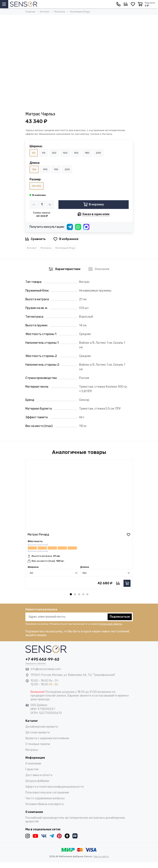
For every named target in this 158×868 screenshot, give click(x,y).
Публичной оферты (110, 624)
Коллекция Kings (65, 248)
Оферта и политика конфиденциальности (55, 787)
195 (56, 169)
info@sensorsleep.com (46, 669)
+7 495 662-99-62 (42, 659)
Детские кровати (38, 732)
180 (87, 153)
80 (34, 153)
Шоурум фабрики (37, 781)
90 (44, 153)
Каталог (32, 248)
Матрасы (46, 248)
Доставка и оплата (39, 775)
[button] (71, 594)
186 (34, 169)
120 (54, 153)
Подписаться (120, 617)
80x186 (37, 186)
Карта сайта (101, 856)
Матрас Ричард (38, 535)
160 (76, 153)
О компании (33, 764)
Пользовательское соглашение (47, 793)
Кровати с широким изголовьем (47, 738)
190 (45, 169)
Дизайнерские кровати (42, 727)
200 (98, 153)
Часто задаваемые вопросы (45, 798)
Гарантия (32, 769)
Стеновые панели (38, 744)
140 (65, 153)
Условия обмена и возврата (45, 804)
